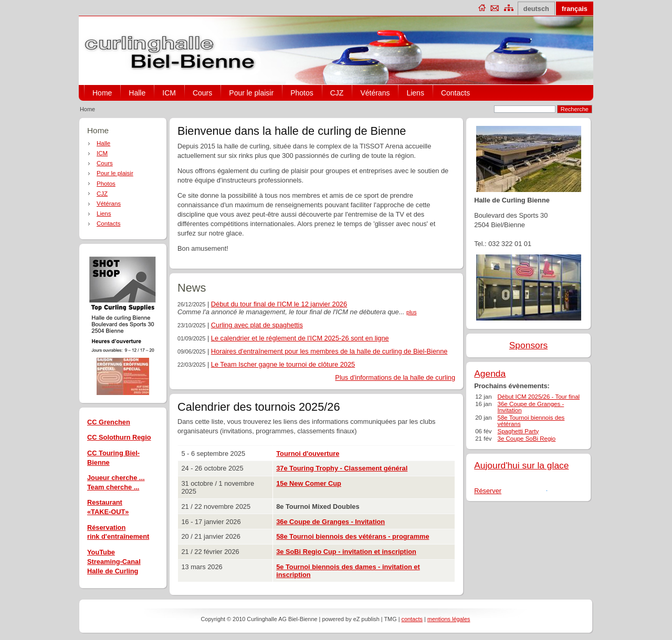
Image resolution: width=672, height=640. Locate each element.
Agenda (490, 374)
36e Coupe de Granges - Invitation (330, 522)
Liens (415, 93)
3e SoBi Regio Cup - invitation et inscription (346, 552)
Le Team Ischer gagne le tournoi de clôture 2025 (283, 364)
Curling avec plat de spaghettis (257, 325)
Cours (202, 93)
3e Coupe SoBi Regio (527, 439)
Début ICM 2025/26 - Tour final (539, 397)
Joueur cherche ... (116, 478)
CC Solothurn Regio (119, 437)
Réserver (488, 491)
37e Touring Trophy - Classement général (342, 468)
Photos (302, 93)
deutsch (536, 9)
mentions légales (449, 619)
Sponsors (528, 345)
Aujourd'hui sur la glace (521, 465)
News (192, 288)
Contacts (455, 93)
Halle (137, 93)
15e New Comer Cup (309, 483)
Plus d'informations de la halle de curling (395, 377)
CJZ (337, 93)
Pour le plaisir (251, 93)
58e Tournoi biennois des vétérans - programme (353, 536)
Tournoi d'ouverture (308, 454)
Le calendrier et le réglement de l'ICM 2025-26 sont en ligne (300, 338)
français (575, 9)
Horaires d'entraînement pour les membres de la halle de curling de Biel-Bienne (329, 351)
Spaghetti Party (518, 431)
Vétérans (375, 93)
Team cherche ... (113, 487)
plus (412, 312)
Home (102, 93)
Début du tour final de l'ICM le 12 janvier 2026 (279, 304)
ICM (169, 93)
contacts (412, 619)
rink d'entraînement (118, 536)
